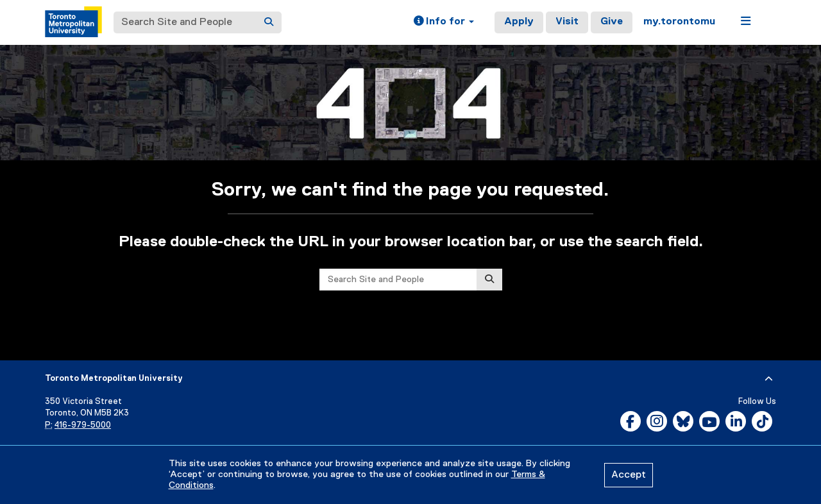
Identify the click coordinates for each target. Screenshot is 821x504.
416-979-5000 (83, 425)
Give (612, 22)
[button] (444, 22)
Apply (519, 22)
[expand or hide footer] (769, 379)
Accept (629, 475)
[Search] (269, 22)
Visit (567, 22)
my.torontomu (679, 22)
